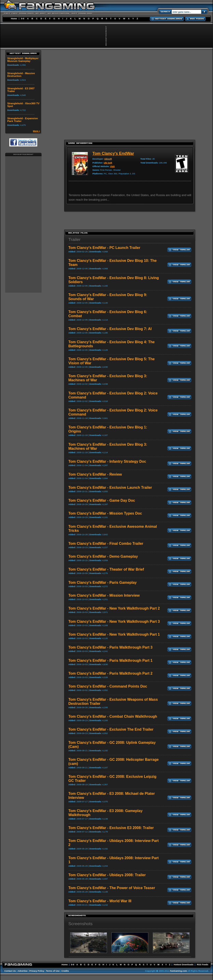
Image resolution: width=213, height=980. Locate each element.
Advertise (22, 971)
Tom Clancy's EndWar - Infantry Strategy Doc (107, 461)
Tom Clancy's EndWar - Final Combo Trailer (106, 543)
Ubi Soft (108, 163)
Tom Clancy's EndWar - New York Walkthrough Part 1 (114, 634)
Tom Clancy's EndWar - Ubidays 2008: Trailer (107, 875)
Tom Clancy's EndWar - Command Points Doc (108, 686)
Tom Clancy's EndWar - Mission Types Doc (105, 513)
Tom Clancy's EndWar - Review (95, 474)
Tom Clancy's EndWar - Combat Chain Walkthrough (113, 716)
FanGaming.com (178, 971)
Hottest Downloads (184, 964)
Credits (65, 971)
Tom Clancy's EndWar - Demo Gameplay (103, 556)
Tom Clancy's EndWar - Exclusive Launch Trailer (110, 488)
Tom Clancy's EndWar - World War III (100, 901)
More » (36, 131)
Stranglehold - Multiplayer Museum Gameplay (23, 60)
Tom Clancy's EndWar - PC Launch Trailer (104, 248)
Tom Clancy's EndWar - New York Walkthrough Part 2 (114, 608)
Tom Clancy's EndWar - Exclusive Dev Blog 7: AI (110, 329)
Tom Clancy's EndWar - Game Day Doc (102, 500)
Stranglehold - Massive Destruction (21, 75)
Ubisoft (108, 159)
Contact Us (10, 971)
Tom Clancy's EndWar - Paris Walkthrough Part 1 (110, 660)
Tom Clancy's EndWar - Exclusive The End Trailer (111, 729)
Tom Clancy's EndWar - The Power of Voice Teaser (112, 888)
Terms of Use (53, 971)
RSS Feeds (203, 964)
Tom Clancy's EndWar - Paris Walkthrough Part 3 (110, 647)
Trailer (74, 240)
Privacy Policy (37, 971)
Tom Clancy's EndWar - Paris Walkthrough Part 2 (110, 673)
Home (14, 18)
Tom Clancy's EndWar (113, 153)
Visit (112, 166)
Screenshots (80, 924)
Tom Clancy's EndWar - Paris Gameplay (103, 582)
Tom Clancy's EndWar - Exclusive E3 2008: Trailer (111, 828)
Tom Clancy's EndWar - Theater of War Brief (106, 569)
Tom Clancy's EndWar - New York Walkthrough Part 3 (114, 621)
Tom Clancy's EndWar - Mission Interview (104, 595)
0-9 (23, 18)
